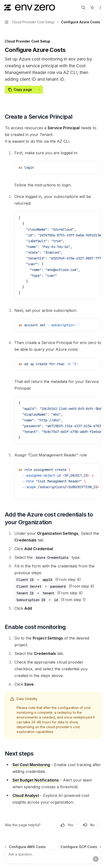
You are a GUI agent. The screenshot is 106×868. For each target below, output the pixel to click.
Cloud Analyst (26, 795)
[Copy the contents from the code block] (86, 167)
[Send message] (96, 859)
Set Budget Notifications (36, 780)
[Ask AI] (94, 167)
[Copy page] (20, 90)
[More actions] (100, 8)
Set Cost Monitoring (31, 765)
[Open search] (83, 8)
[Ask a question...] (53, 857)
